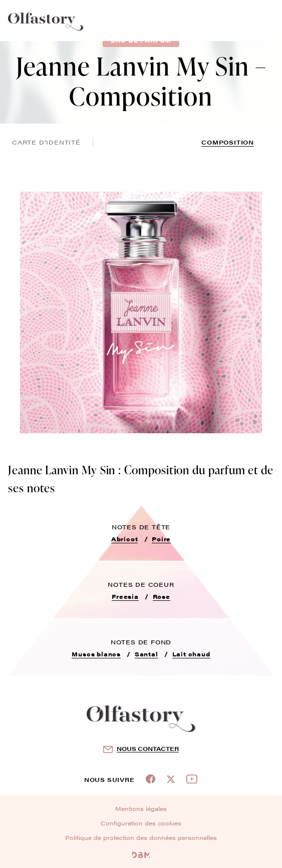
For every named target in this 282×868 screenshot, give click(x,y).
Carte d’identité (46, 142)
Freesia (125, 596)
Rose (162, 596)
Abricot (125, 539)
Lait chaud (191, 654)
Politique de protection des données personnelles (141, 837)
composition (228, 142)
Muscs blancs (96, 654)
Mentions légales (141, 808)
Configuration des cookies (141, 823)
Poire (161, 539)
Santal (147, 654)
